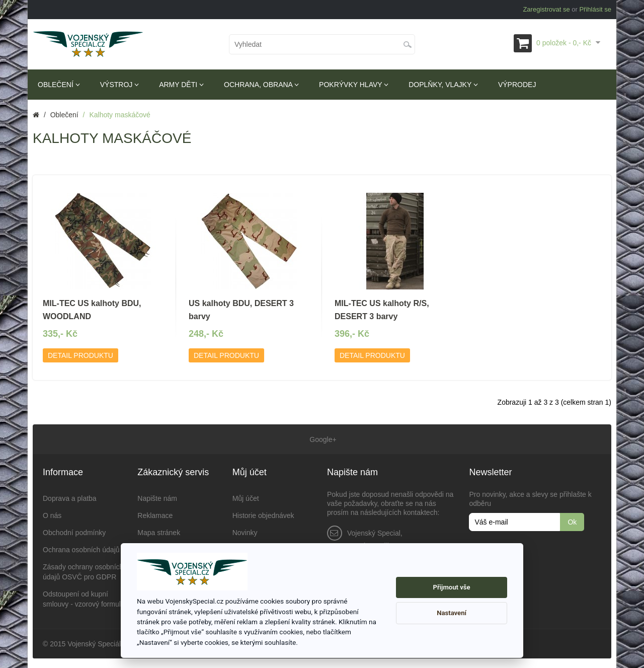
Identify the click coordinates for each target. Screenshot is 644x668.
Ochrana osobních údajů (81, 549)
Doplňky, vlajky (443, 85)
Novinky (245, 532)
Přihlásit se (595, 9)
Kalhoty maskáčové (119, 115)
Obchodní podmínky (74, 532)
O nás (52, 515)
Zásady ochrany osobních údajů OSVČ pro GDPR (83, 571)
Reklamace (155, 515)
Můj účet (246, 498)
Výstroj (119, 85)
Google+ (322, 439)
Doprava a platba (70, 498)
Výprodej (517, 85)
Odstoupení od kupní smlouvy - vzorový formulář (85, 599)
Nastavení (452, 613)
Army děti (181, 85)
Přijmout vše (452, 587)
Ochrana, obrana (261, 85)
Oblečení (59, 85)
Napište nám (157, 498)
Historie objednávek (263, 515)
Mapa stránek (159, 532)
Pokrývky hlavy (354, 85)
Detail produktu (80, 355)
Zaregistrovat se (546, 9)
